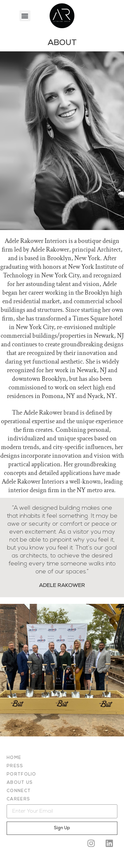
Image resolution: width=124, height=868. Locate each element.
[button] (25, 16)
